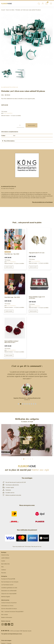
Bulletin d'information (7, 617)
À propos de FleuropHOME (8, 579)
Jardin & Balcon (5, 558)
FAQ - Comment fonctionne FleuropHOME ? (12, 612)
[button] (18, 404)
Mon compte (5, 615)
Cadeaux (4, 570)
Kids (2, 567)
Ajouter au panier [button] (9, 267)
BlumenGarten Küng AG (10, 87)
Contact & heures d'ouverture (9, 603)
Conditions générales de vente (9, 588)
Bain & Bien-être (5, 564)
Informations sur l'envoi (7, 606)
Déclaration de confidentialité (9, 591)
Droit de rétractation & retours (9, 609)
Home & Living (5, 555)
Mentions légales (6, 597)
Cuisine (3, 561)
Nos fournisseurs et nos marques (10, 582)
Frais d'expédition (8, 113)
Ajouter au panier (31, 125)
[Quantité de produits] (20, 125)
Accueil (3, 10)
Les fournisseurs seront (7, 585)
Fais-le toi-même (10, 10)
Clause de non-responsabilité (9, 594)
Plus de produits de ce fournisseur (42, 202)
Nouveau (4, 573)
